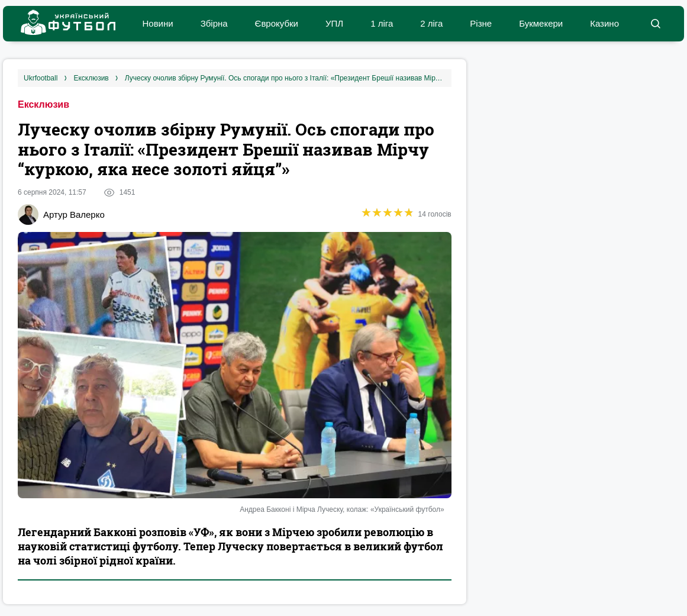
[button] (655, 24)
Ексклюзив (43, 104)
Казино (604, 23)
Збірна (214, 23)
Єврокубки (277, 23)
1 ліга (382, 23)
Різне (481, 23)
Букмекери (541, 23)
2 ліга (431, 23)
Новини (157, 23)
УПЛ (334, 23)
